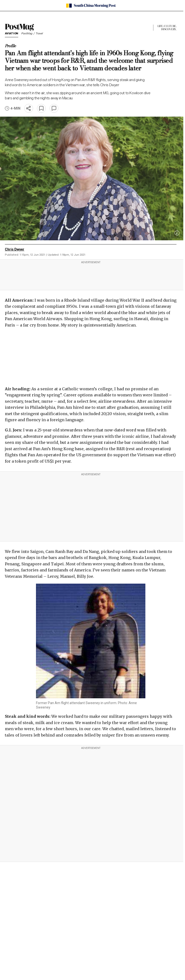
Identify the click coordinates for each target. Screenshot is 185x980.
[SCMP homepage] (91, 6)
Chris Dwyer (15, 249)
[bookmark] (41, 108)
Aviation (12, 34)
